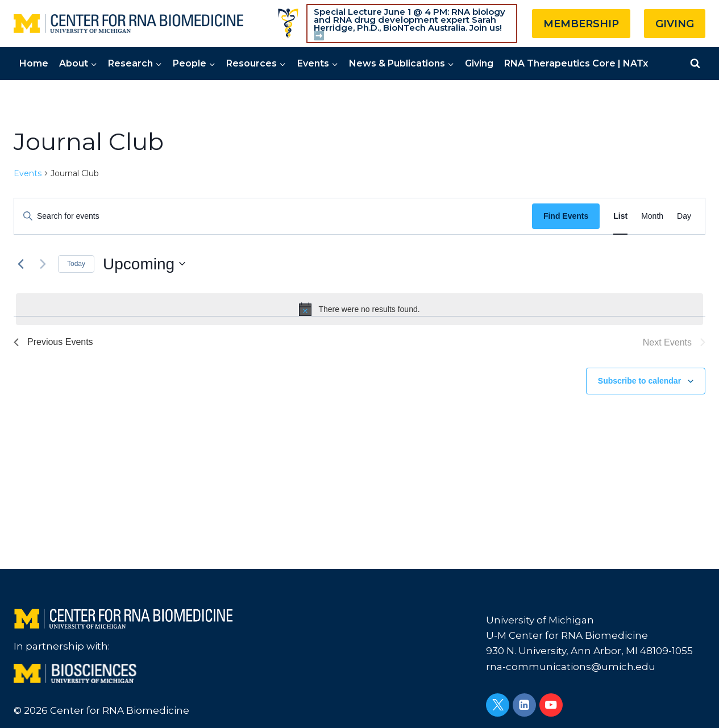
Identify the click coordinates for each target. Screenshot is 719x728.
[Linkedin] (524, 705)
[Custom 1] (288, 23)
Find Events (566, 216)
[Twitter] (498, 705)
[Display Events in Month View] (652, 216)
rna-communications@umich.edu (571, 667)
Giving (479, 63)
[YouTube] (551, 705)
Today (76, 264)
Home (34, 63)
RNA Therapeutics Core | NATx (576, 63)
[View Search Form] (695, 64)
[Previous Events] (20, 264)
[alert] (360, 309)
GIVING (675, 24)
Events (28, 173)
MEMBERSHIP (581, 24)
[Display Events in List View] (620, 216)
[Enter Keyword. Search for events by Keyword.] (273, 216)
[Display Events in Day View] (684, 216)
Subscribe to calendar (639, 381)
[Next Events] (43, 264)
